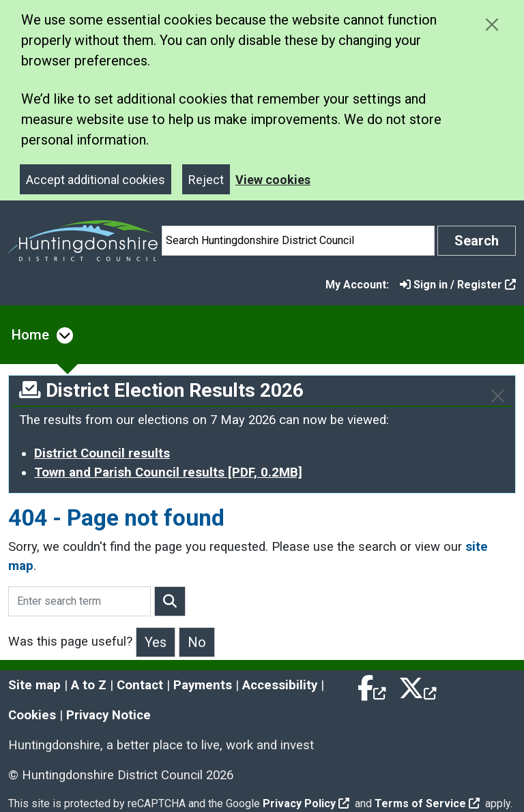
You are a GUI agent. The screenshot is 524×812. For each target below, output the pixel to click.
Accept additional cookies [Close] (96, 180)
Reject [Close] (206, 180)
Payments (203, 685)
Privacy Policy (306, 803)
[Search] (298, 241)
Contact (140, 685)
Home (30, 335)
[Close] (498, 396)
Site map (34, 685)
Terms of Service (427, 803)
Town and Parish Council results (168, 472)
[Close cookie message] (492, 24)
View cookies (273, 180)
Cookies (32, 715)
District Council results (102, 453)
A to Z (89, 685)
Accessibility (280, 685)
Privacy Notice (108, 715)
